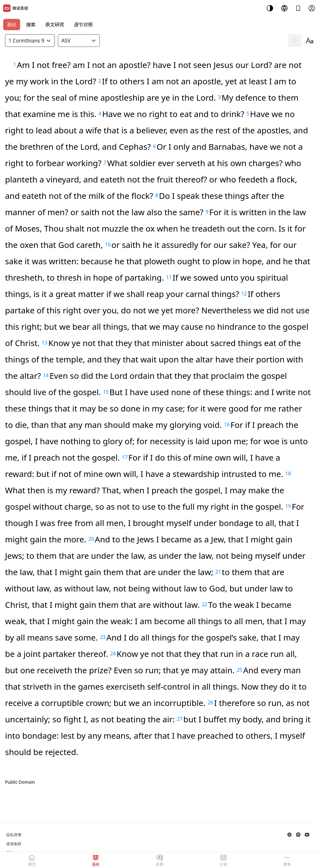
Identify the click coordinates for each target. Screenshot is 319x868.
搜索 (31, 25)
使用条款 (14, 844)
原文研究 (55, 25)
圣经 (12, 25)
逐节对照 (83, 25)
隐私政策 (14, 835)
